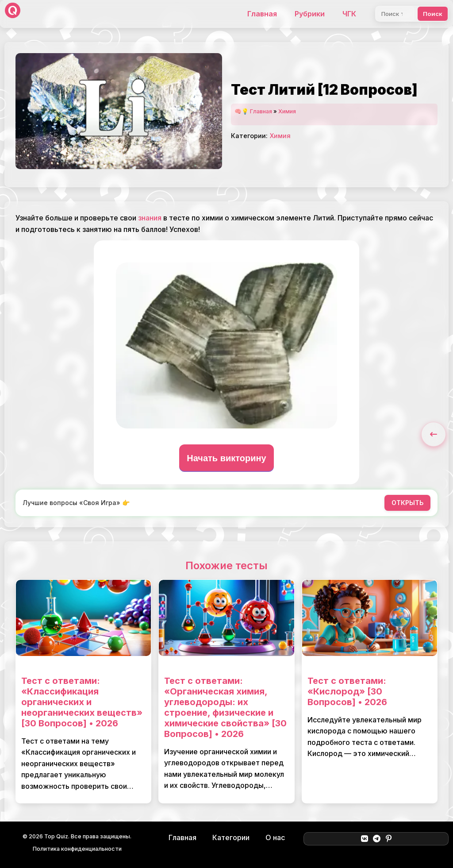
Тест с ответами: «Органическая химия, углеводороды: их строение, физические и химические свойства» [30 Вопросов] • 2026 (225, 707)
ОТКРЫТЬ (407, 503)
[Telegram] (377, 839)
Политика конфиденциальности (77, 849)
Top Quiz (56, 836)
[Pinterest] (389, 839)
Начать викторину (226, 458)
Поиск (433, 14)
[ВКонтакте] (364, 839)
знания (150, 218)
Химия (287, 111)
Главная (262, 14)
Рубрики (310, 14)
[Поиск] (395, 14)
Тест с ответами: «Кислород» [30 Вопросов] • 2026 (347, 691)
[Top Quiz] (13, 14)
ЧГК (349, 14)
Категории (231, 837)
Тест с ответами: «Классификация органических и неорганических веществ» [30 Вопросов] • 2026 (82, 702)
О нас (275, 837)
